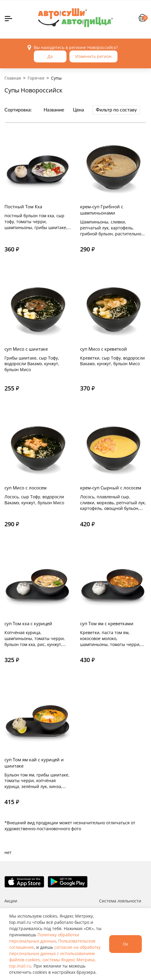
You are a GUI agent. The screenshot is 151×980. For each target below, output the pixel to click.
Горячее (36, 78)
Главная (13, 78)
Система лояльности (120, 901)
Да (50, 56)
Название (54, 110)
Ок (125, 944)
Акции (11, 901)
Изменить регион (93, 56)
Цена (78, 110)
